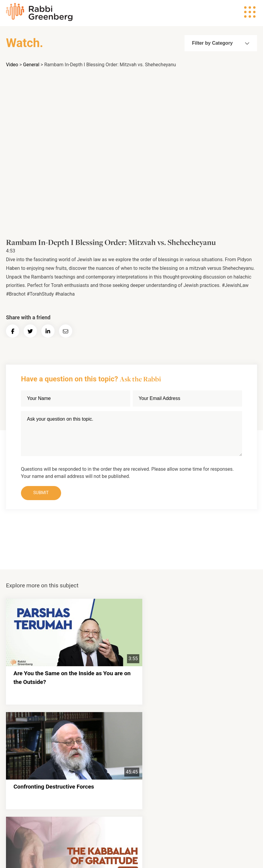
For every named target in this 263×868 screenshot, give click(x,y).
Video (12, 65)
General (31, 65)
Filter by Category (219, 43)
